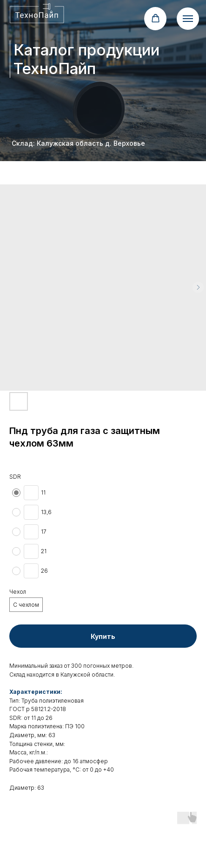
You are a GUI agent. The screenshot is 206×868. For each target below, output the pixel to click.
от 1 (29, 718)
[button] (156, 18)
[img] (37, 13)
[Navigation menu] (188, 19)
